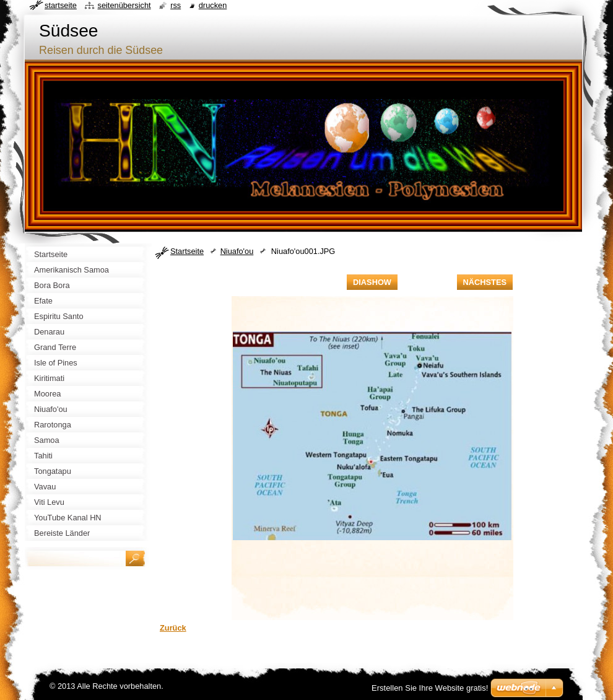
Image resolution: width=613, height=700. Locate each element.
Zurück (173, 628)
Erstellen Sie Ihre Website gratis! (430, 688)
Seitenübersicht (124, 5)
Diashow (372, 282)
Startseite (187, 251)
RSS (176, 5)
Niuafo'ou (237, 251)
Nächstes (485, 282)
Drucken (213, 5)
